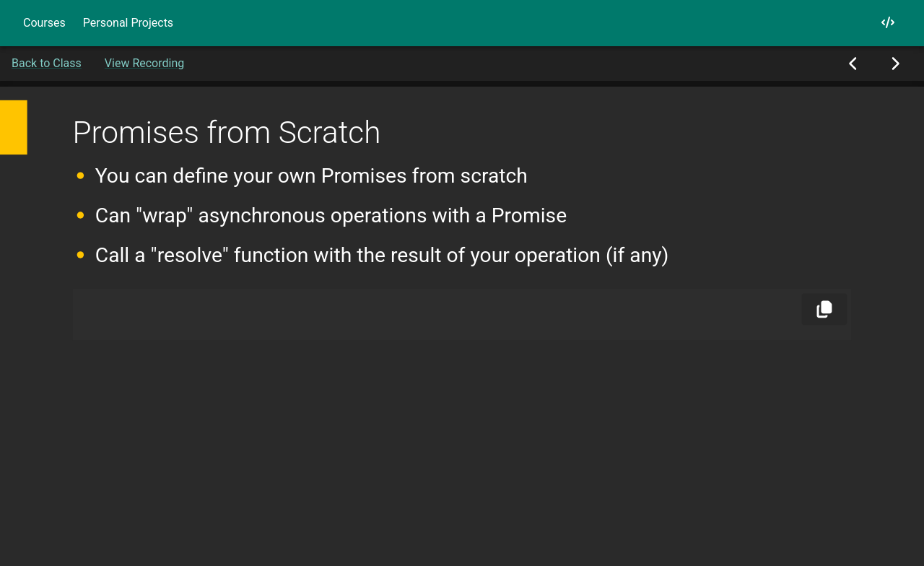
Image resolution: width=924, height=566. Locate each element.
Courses (44, 23)
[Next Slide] (895, 64)
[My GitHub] (888, 23)
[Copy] (824, 309)
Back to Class (47, 63)
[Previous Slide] (854, 64)
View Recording (144, 63)
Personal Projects (128, 23)
